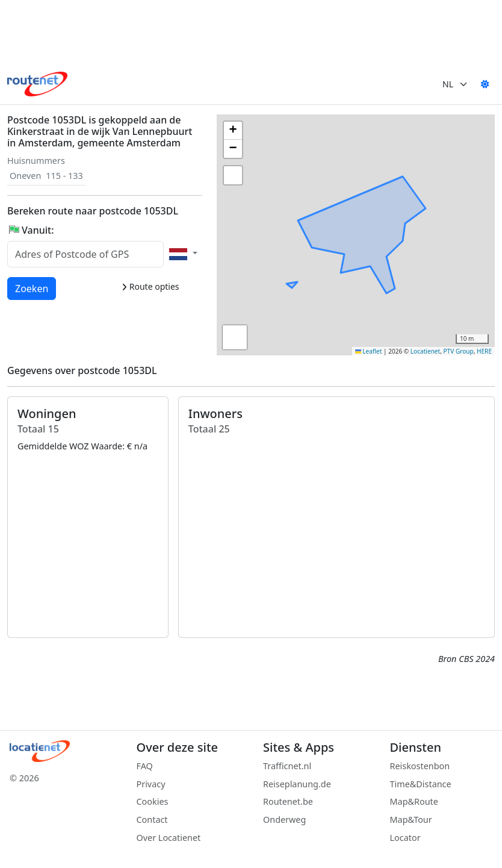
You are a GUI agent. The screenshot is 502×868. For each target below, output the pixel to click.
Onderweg (284, 820)
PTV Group (459, 351)
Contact (152, 820)
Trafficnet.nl (287, 766)
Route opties (150, 286)
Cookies (153, 801)
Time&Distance (421, 784)
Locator (405, 838)
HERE (484, 351)
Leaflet (369, 351)
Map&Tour (411, 820)
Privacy (151, 784)
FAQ (145, 766)
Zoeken (32, 288)
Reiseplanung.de (297, 784)
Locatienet (425, 351)
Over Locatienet (169, 838)
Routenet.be (288, 801)
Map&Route (414, 801)
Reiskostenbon (420, 766)
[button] (414, 209)
